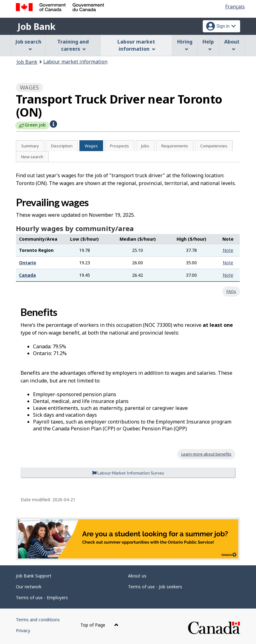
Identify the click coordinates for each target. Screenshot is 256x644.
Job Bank (36, 26)
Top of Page (100, 625)
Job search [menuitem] (28, 45)
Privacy (23, 630)
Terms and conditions (38, 620)
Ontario (28, 263)
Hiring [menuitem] (185, 45)
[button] (53, 124)
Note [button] (228, 250)
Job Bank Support (34, 576)
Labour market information (75, 62)
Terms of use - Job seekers (155, 587)
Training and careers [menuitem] (73, 45)
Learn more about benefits (206, 454)
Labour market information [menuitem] (136, 45)
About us (137, 576)
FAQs (231, 291)
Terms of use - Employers (42, 598)
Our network (29, 587)
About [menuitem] (232, 45)
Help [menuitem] (208, 45)
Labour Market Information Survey (128, 473)
